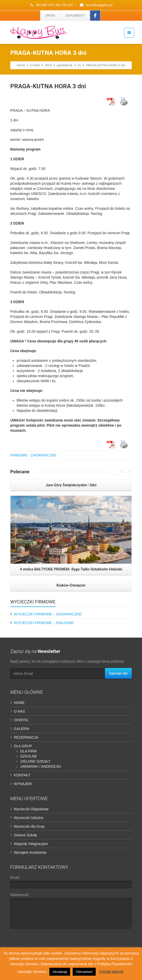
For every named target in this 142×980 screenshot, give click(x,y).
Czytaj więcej (111, 971)
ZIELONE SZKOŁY (35, 761)
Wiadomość (71, 912)
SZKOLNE (29, 756)
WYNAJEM (23, 784)
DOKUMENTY (75, 16)
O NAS (19, 711)
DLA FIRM (29, 751)
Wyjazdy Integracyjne (31, 844)
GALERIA (22, 729)
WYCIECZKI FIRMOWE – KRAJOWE (44, 623)
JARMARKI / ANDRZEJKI (41, 766)
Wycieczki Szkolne (29, 818)
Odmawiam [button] (84, 972)
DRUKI (50, 16)
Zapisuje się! (118, 673)
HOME (19, 703)
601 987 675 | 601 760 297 (51, 5)
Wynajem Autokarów (30, 852)
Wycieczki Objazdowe (31, 809)
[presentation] (49, 942)
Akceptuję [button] (60, 972)
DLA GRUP (23, 746)
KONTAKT (22, 775)
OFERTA (21, 720)
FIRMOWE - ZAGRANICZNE (33, 455)
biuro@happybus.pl (96, 5)
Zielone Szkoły (25, 835)
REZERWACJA (26, 737)
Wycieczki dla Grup (29, 826)
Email (71, 883)
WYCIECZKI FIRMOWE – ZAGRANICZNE (48, 614)
